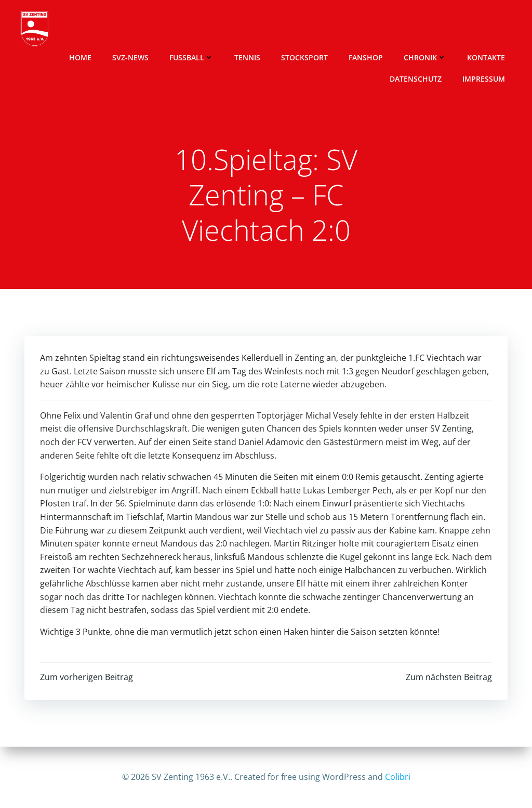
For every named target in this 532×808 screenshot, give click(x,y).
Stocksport (304, 57)
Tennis (247, 57)
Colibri (398, 777)
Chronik (425, 57)
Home (80, 57)
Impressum (484, 79)
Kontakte (486, 57)
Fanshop (366, 57)
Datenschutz (416, 79)
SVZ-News (130, 57)
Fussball (191, 57)
